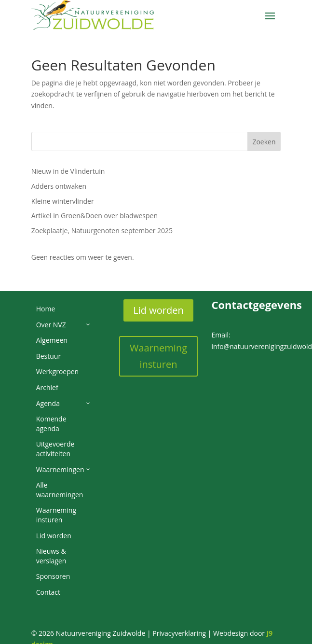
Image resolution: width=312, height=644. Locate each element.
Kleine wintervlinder (63, 201)
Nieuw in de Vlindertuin (68, 171)
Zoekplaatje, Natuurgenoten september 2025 (102, 231)
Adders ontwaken (59, 186)
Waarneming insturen (158, 356)
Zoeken (264, 142)
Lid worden (158, 310)
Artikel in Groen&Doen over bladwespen (95, 216)
